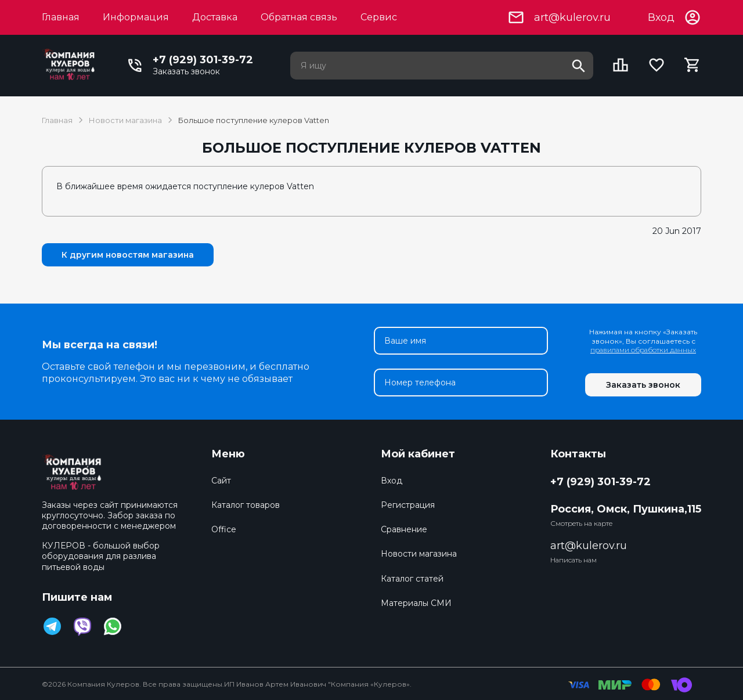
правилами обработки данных (643, 350)
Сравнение (404, 529)
